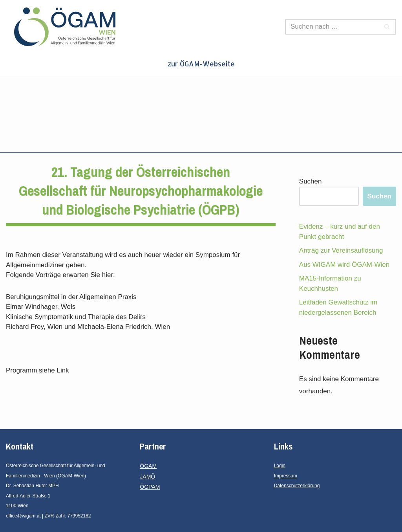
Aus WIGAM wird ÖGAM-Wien (344, 265)
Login (280, 466)
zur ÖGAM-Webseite (201, 64)
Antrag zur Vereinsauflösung (341, 250)
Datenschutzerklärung (297, 486)
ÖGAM (148, 466)
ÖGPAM (150, 487)
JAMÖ (147, 477)
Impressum (286, 476)
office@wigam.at (23, 516)
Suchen (311, 181)
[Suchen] (332, 27)
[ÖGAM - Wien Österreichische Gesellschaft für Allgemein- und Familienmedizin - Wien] (67, 27)
